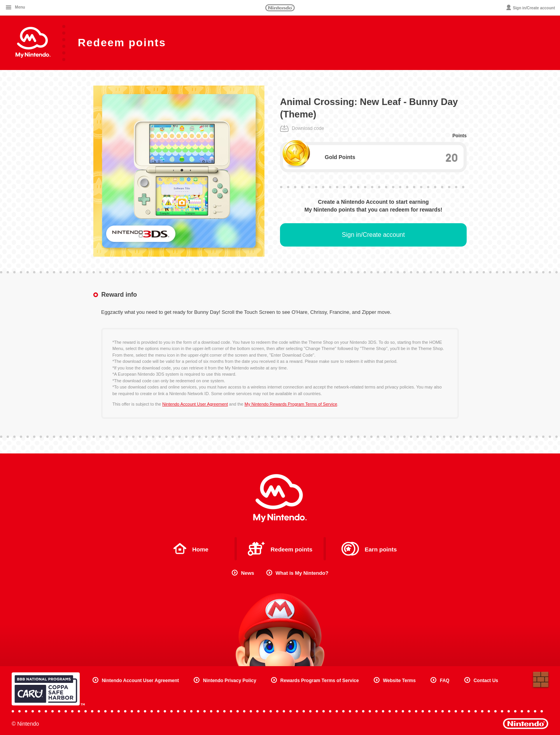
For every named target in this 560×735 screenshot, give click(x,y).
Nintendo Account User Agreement (195, 404)
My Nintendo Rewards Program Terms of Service (291, 404)
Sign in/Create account (373, 235)
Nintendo (280, 8)
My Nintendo (280, 498)
